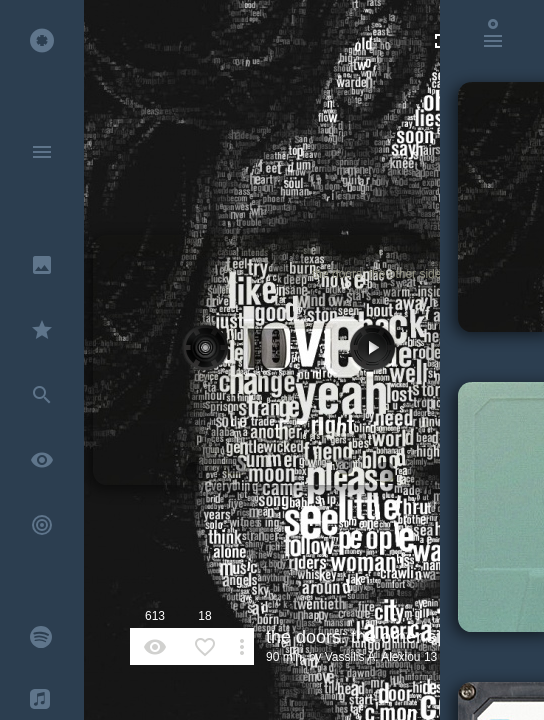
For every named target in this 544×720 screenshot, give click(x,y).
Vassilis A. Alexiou (373, 657)
